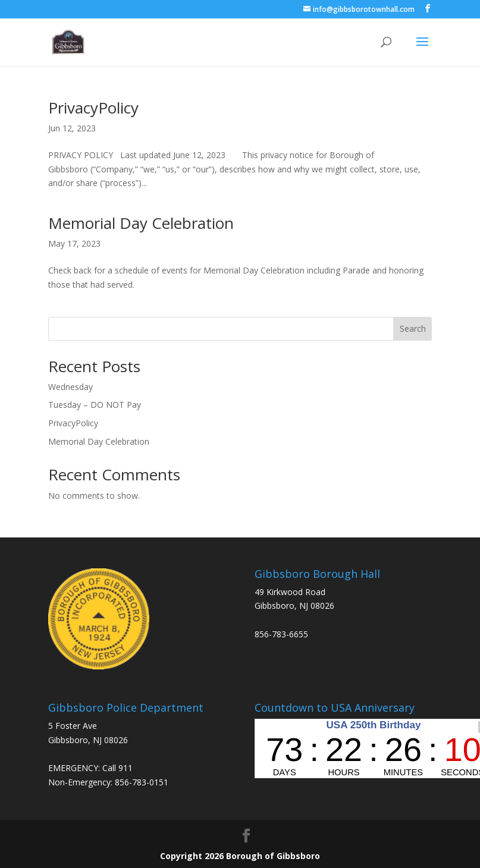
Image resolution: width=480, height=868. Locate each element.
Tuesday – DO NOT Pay (95, 405)
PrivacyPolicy (93, 108)
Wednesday (70, 387)
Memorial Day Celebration (141, 223)
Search (413, 328)
